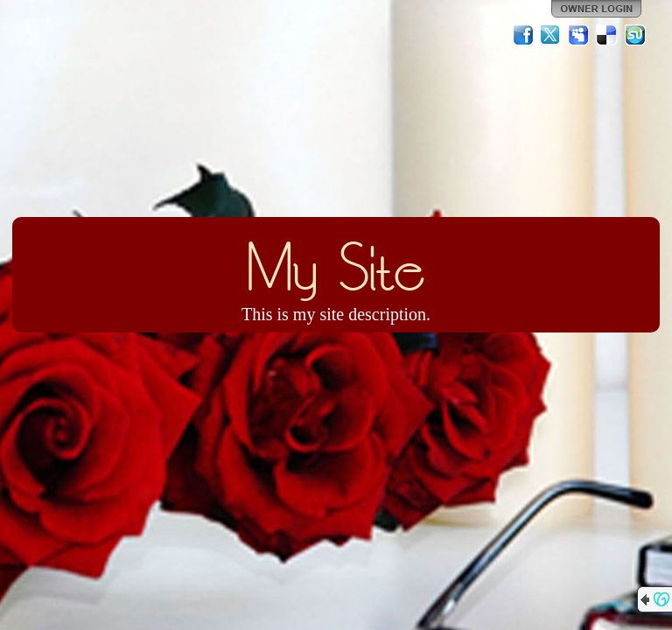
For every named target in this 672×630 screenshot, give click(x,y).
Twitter (551, 35)
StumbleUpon (635, 35)
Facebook (523, 35)
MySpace (579, 35)
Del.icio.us (607, 35)
